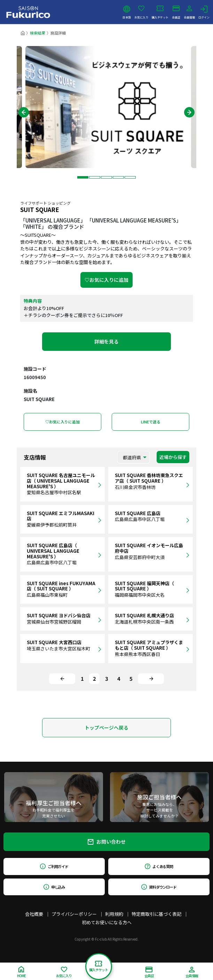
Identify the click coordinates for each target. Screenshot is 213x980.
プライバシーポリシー (74, 914)
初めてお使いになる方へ (107, 922)
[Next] (151, 679)
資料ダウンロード (159, 887)
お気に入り (141, 12)
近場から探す (173, 457)
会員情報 (189, 12)
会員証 (176, 12)
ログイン (204, 12)
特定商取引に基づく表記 (156, 914)
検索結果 (38, 33)
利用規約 (114, 914)
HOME (21, 972)
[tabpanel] (106, 107)
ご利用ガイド (54, 866)
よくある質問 (159, 866)
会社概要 (34, 914)
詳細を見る (106, 341)
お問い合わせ (107, 842)
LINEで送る (151, 422)
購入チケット (160, 12)
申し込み (54, 887)
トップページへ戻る (106, 728)
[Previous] (62, 679)
